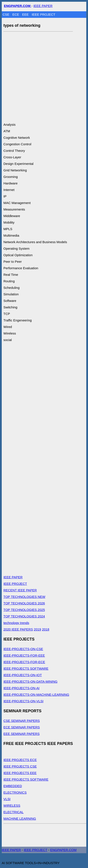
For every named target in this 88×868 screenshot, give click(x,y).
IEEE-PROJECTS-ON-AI (22, 688)
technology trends (16, 623)
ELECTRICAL (14, 812)
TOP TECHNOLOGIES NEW (24, 597)
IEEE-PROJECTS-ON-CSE (23, 649)
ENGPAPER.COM (63, 850)
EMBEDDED (13, 786)
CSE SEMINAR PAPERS (22, 721)
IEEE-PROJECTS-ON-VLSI (23, 701)
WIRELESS (12, 805)
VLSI (7, 799)
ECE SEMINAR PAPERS (22, 727)
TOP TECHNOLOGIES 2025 (24, 610)
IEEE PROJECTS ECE (20, 760)
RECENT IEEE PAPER (20, 590)
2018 (46, 629)
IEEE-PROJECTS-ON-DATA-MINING (31, 682)
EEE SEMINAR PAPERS (22, 734)
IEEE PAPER (43, 6)
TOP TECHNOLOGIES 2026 (24, 603)
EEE (26, 14)
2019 (37, 629)
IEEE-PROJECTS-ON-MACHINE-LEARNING (36, 695)
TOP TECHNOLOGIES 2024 (24, 616)
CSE (6, 14)
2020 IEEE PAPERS (18, 629)
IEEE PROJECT (43, 14)
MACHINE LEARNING (20, 819)
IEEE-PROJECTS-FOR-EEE (24, 655)
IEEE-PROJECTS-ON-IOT (23, 675)
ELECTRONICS (15, 792)
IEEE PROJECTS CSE (20, 766)
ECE (16, 14)
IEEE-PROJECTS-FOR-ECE (24, 662)
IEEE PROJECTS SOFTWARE (26, 668)
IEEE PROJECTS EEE (20, 773)
